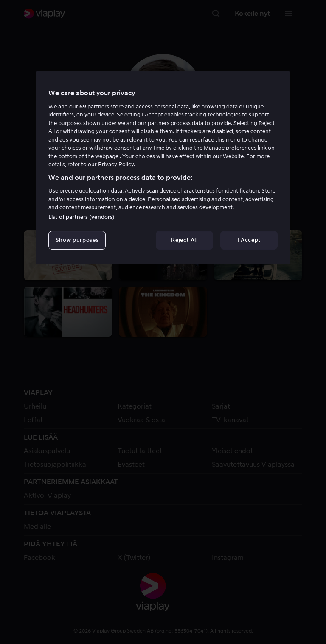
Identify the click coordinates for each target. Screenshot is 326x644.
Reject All (184, 240)
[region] (163, 168)
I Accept (249, 240)
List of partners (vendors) (81, 217)
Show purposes (77, 240)
